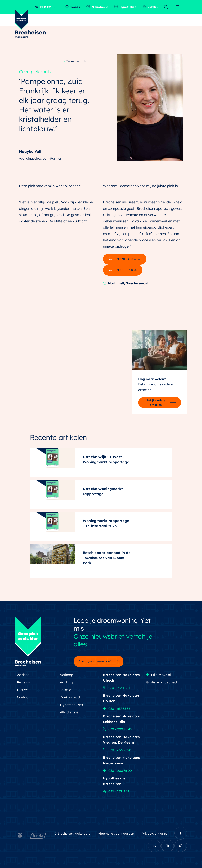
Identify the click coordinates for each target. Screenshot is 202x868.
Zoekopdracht (71, 697)
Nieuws (23, 690)
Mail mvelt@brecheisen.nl (125, 283)
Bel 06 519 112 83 (123, 270)
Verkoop (67, 675)
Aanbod (23, 675)
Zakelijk (150, 7)
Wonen (73, 7)
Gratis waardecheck (162, 682)
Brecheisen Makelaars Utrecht (121, 677)
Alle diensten (70, 712)
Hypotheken (125, 7)
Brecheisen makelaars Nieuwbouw (121, 760)
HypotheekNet (72, 705)
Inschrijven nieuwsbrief (95, 661)
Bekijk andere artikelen (156, 403)
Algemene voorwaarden (116, 834)
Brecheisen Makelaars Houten (121, 698)
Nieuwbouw (97, 7)
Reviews (23, 682)
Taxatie (66, 690)
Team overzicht (75, 61)
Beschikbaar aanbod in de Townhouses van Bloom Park (107, 558)
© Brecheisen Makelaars (72, 834)
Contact (23, 697)
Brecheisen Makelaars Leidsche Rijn (121, 719)
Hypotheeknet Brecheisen (115, 781)
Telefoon (43, 7)
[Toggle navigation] (167, 7)
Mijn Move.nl (158, 675)
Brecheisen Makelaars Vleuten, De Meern (121, 740)
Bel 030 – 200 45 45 (125, 259)
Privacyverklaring (155, 834)
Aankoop (67, 682)
